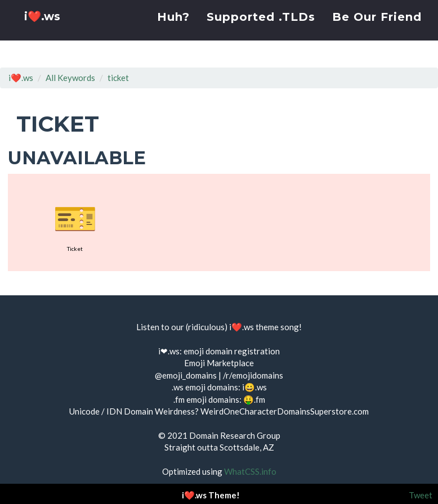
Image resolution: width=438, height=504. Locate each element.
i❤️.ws (44, 33)
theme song (277, 327)
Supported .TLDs (261, 31)
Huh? (173, 31)
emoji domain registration (232, 351)
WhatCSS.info (250, 471)
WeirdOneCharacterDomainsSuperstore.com (285, 411)
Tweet (421, 495)
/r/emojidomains (253, 375)
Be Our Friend (377, 31)
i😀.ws (254, 387)
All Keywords (70, 78)
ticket (118, 78)
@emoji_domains (186, 375)
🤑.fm (254, 399)
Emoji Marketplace (219, 363)
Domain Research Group (235, 435)
